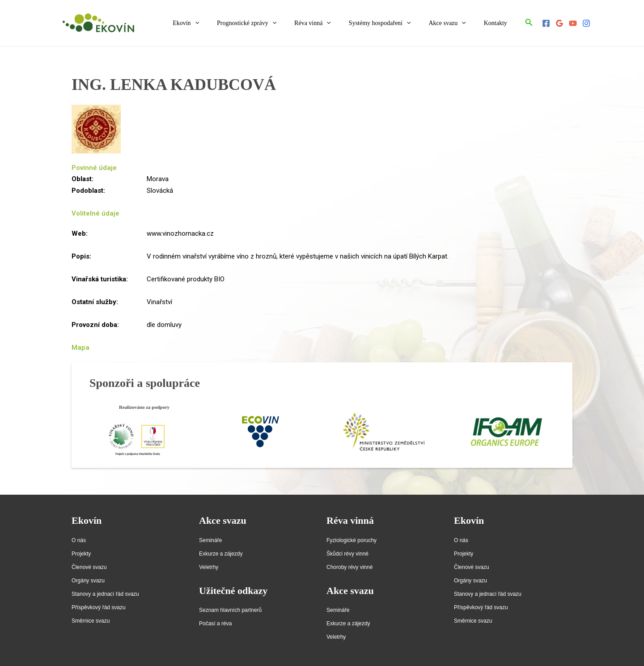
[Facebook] (546, 23)
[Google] (559, 23)
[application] (225, 23)
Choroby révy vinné (350, 567)
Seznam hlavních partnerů (230, 610)
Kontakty (498, 23)
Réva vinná (331, 23)
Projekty (81, 554)
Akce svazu (455, 23)
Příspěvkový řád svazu (99, 607)
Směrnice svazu (91, 621)
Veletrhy (209, 567)
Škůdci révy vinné (347, 554)
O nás (79, 540)
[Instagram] (586, 23)
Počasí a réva (215, 624)
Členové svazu (89, 567)
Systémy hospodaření (393, 23)
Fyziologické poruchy (352, 540)
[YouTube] (573, 23)
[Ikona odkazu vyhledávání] (529, 23)
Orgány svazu (88, 581)
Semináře (210, 540)
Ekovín (215, 23)
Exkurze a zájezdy (221, 554)
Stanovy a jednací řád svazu (105, 594)
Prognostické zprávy (271, 23)
